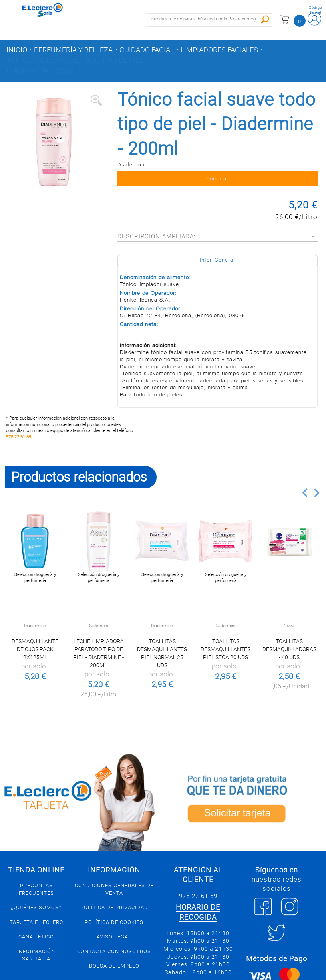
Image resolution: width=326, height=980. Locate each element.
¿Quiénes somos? (36, 907)
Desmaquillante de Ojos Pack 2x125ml (35, 649)
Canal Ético (36, 937)
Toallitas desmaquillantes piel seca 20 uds (226, 649)
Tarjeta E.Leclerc (36, 922)
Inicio (17, 50)
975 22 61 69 (19, 437)
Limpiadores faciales (219, 50)
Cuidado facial (147, 50)
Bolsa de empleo (114, 966)
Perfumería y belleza (73, 50)
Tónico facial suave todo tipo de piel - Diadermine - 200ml (77, 66)
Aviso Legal (114, 937)
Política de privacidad (114, 907)
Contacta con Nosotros (114, 951)
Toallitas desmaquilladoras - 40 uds (289, 649)
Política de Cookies (114, 922)
